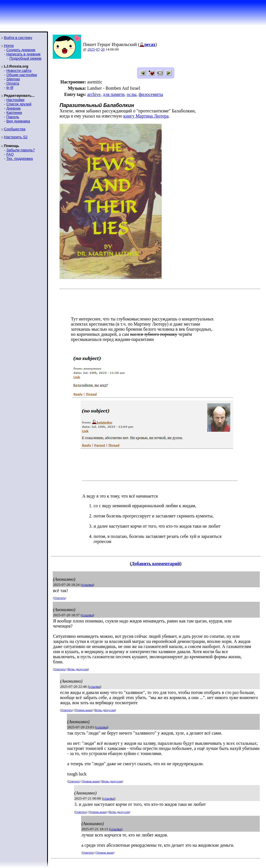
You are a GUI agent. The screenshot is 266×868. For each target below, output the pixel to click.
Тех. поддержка (19, 159)
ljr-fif (10, 88)
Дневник (13, 108)
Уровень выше (84, 710)
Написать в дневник (23, 54)
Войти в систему (18, 38)
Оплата (13, 83)
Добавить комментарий (156, 564)
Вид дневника (18, 121)
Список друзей (19, 104)
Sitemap (13, 79)
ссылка (87, 585)
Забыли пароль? (20, 150)
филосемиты (151, 94)
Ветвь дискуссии (78, 669)
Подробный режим (25, 58)
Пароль (13, 117)
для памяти (114, 94)
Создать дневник (21, 50)
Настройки (15, 100)
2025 (91, 49)
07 (98, 49)
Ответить (59, 598)
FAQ (10, 154)
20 (103, 49)
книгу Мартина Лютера (146, 116)
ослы (132, 94)
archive (94, 94)
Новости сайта (19, 71)
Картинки (14, 113)
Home (9, 46)
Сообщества (15, 129)
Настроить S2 (16, 137)
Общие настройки (22, 75)
